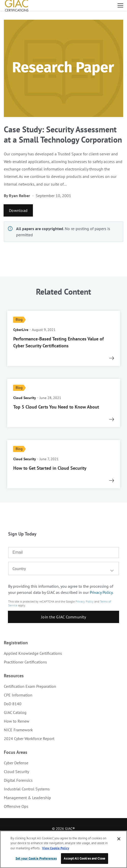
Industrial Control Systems (27, 789)
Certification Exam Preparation (30, 686)
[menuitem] (63, 653)
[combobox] (63, 569)
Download (18, 210)
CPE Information (18, 695)
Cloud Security (16, 771)
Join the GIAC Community (63, 617)
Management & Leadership (27, 798)
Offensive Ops (16, 806)
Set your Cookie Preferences (36, 858)
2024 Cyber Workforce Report (29, 738)
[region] (63, 849)
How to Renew (17, 721)
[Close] (119, 839)
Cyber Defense (16, 763)
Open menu (120, 5)
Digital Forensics (18, 780)
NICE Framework (18, 730)
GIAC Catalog (15, 712)
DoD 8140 (13, 704)
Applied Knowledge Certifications (33, 653)
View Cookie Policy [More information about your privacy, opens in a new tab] (56, 848)
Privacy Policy (101, 592)
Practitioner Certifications (25, 662)
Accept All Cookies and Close (85, 858)
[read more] (64, 338)
